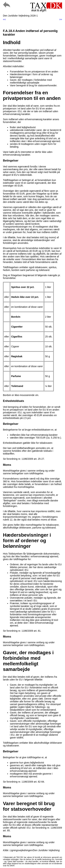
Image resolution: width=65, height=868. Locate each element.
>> (61, 19)
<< (4, 19)
